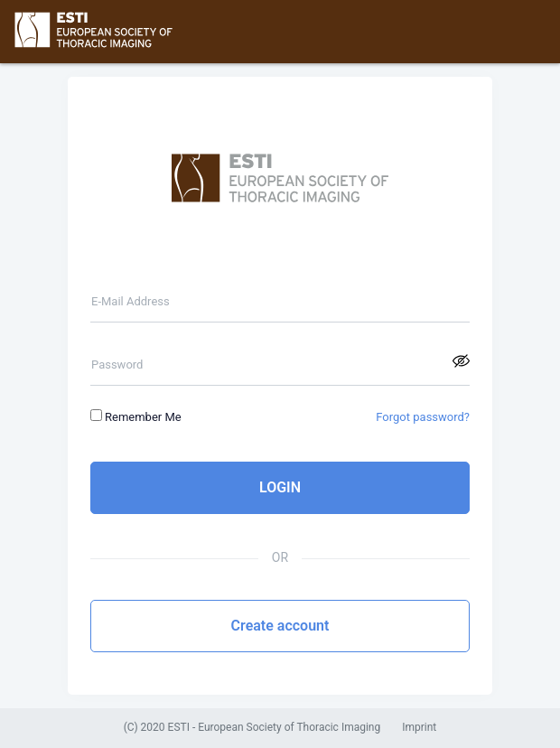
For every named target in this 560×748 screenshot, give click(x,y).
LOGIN (280, 487)
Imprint (419, 728)
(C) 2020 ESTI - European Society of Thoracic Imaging (252, 728)
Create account (280, 626)
